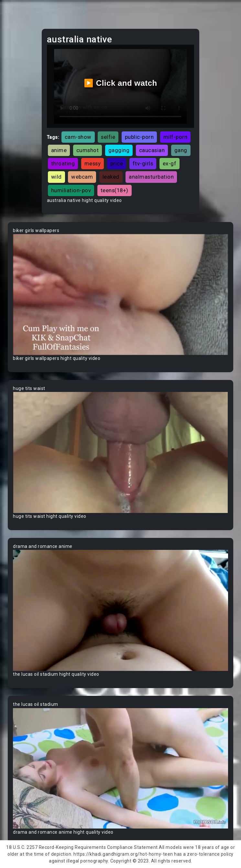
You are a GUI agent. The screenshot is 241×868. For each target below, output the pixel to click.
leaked (111, 177)
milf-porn (175, 137)
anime (59, 150)
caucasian (152, 150)
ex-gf (170, 163)
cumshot (88, 150)
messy (93, 163)
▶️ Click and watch (120, 83)
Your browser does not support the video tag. (120, 295)
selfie (108, 137)
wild (56, 177)
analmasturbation (151, 177)
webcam (82, 177)
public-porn (139, 137)
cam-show (78, 137)
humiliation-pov (71, 190)
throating (63, 163)
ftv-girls (143, 163)
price (117, 163)
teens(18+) (115, 190)
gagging (119, 150)
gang (181, 150)
